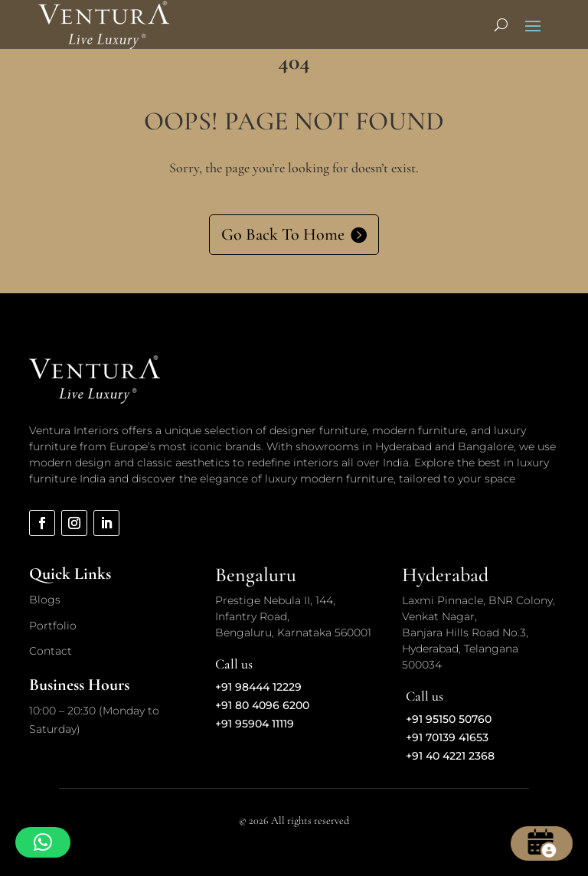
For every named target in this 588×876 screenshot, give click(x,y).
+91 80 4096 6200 (262, 705)
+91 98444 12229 (258, 687)
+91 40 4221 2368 (450, 756)
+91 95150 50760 (449, 719)
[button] (43, 842)
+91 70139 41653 (447, 737)
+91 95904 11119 (255, 724)
